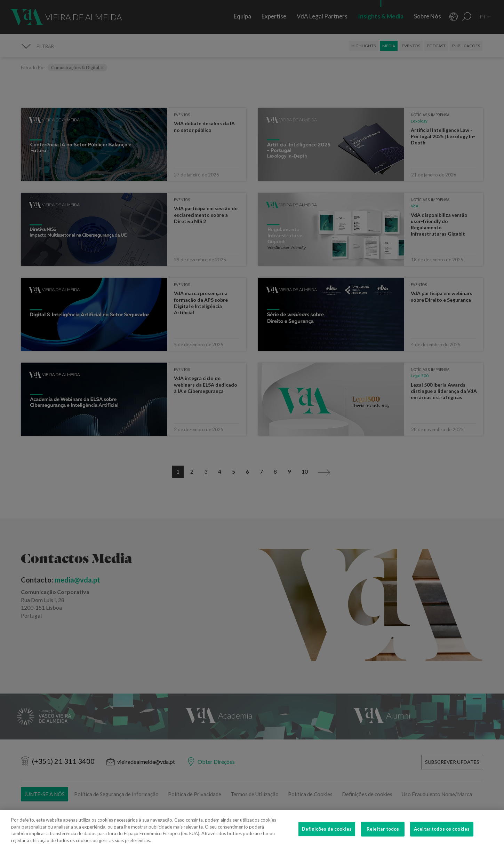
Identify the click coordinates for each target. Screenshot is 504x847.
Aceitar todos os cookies (442, 834)
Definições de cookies (327, 834)
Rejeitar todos (383, 834)
